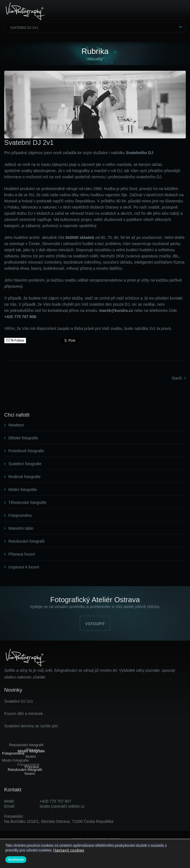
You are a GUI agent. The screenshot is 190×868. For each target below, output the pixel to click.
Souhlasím (16, 860)
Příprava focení (22, 554)
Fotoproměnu (20, 515)
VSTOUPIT (95, 624)
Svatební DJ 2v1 (24, 28)
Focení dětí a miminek (24, 714)
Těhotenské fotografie (27, 502)
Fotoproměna (13, 753)
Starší (177, 378)
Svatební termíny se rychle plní (31, 726)
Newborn (16, 425)
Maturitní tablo (21, 528)
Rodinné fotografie (24, 477)
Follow (15, 341)
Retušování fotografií (27, 541)
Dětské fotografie (23, 438)
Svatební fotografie (25, 464)
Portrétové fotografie (26, 451)
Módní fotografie (23, 490)
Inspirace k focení (24, 567)
